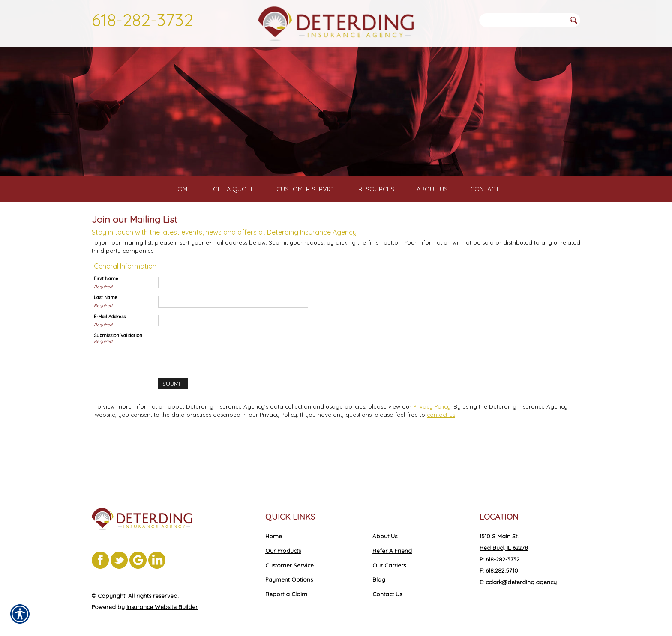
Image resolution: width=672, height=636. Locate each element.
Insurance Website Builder (162, 598)
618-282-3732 (142, 20)
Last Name (106, 336)
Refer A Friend (392, 542)
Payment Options (289, 570)
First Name (106, 317)
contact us (441, 453)
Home (274, 527)
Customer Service (289, 556)
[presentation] (223, 388)
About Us (385, 527)
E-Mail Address (110, 355)
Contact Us (387, 585)
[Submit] (173, 422)
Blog (379, 570)
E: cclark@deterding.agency (518, 573)
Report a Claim (286, 585)
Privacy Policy (432, 445)
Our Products (283, 542)
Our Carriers (389, 556)
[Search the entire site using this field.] (522, 20)
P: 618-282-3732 (499, 550)
